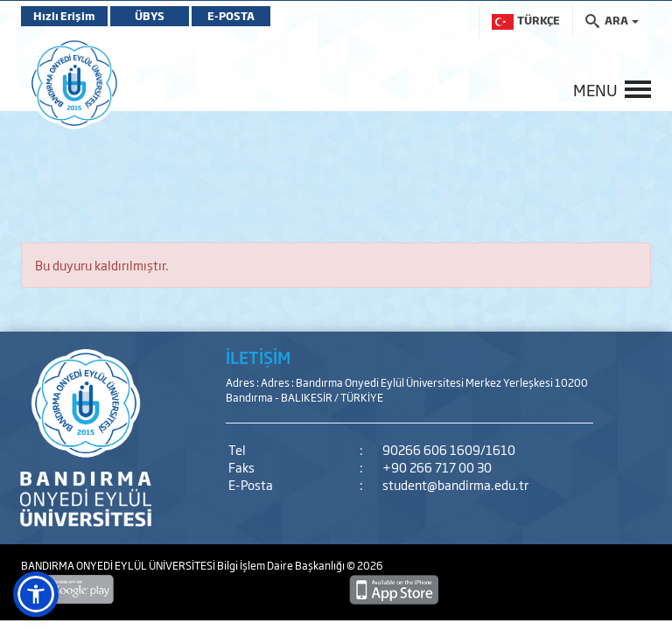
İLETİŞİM (258, 357)
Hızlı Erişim (64, 16)
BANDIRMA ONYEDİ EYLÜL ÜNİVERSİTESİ (119, 565)
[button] (36, 594)
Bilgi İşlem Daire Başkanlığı (282, 565)
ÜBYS (150, 16)
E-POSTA (231, 16)
